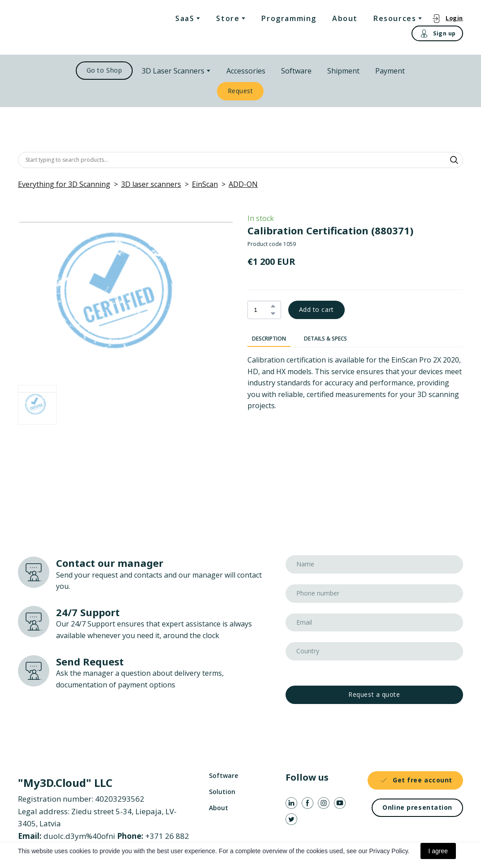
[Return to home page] (57, 27)
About (345, 18)
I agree (438, 851)
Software (296, 71)
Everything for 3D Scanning (64, 184)
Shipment (343, 71)
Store (228, 18)
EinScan (205, 184)
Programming (289, 18)
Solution (222, 792)
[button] (447, 18)
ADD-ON (243, 184)
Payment (390, 71)
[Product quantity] (262, 310)
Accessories (246, 71)
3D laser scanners (151, 184)
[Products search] (240, 160)
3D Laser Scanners (173, 71)
